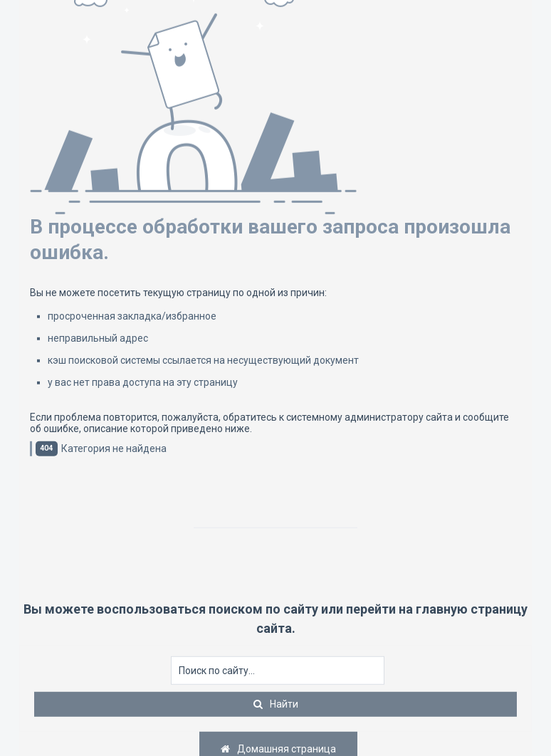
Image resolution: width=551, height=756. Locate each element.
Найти (284, 704)
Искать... (171, 657)
